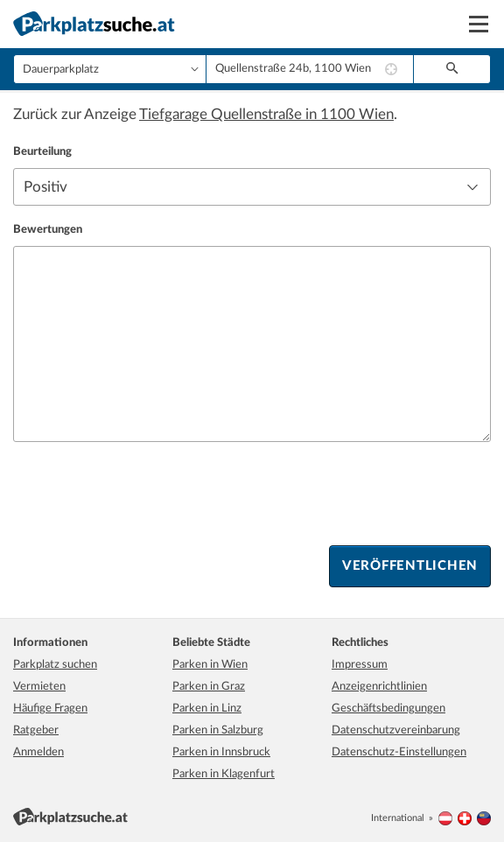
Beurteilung (42, 152)
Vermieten (39, 687)
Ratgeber (36, 730)
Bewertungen (48, 230)
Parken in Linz (207, 709)
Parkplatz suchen (55, 665)
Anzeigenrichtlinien (379, 687)
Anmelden (38, 752)
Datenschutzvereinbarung (396, 730)
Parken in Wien (210, 665)
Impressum (360, 665)
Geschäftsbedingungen (388, 709)
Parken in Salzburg (218, 730)
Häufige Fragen (50, 709)
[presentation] (146, 494)
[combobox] (310, 69)
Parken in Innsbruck (221, 752)
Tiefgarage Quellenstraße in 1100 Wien (266, 114)
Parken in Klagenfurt (224, 774)
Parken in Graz (209, 687)
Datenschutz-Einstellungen (399, 752)
